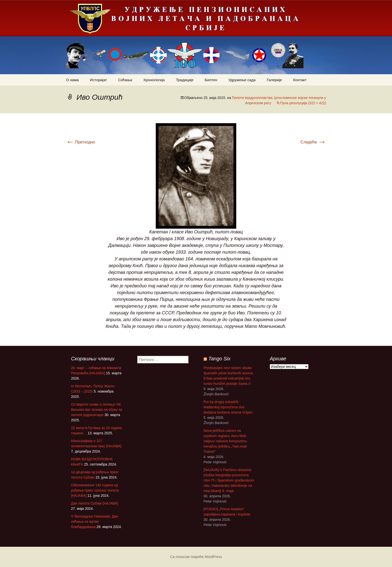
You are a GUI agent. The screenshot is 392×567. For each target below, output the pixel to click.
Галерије (274, 80)
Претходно (80, 142)
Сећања (125, 80)
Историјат (98, 80)
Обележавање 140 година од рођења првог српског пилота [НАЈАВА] (95, 490)
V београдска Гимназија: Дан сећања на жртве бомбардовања (94, 522)
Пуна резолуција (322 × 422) (303, 103)
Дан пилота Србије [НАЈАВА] (94, 503)
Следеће (313, 142)
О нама (72, 80)
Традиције (185, 80)
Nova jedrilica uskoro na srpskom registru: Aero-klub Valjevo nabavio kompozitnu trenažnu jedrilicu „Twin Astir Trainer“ (225, 441)
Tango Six (219, 359)
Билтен (211, 80)
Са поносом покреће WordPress (196, 557)
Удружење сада (242, 80)
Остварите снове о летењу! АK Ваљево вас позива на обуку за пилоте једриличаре (96, 410)
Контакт (300, 80)
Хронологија (154, 80)
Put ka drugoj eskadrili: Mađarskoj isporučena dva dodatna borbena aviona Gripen (228, 407)
